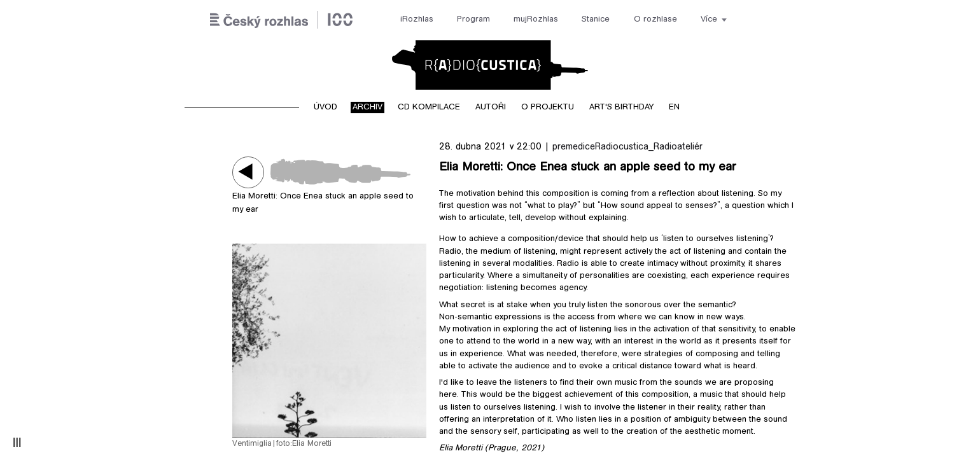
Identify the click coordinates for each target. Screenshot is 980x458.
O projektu (548, 108)
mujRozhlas (536, 20)
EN (674, 108)
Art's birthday (621, 108)
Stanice (596, 20)
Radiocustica (490, 65)
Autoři (491, 108)
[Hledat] (755, 20)
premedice (574, 147)
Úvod (325, 108)
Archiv (367, 108)
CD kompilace (429, 108)
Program (473, 20)
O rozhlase (655, 20)
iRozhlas (417, 20)
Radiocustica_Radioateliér (649, 147)
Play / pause (248, 172)
